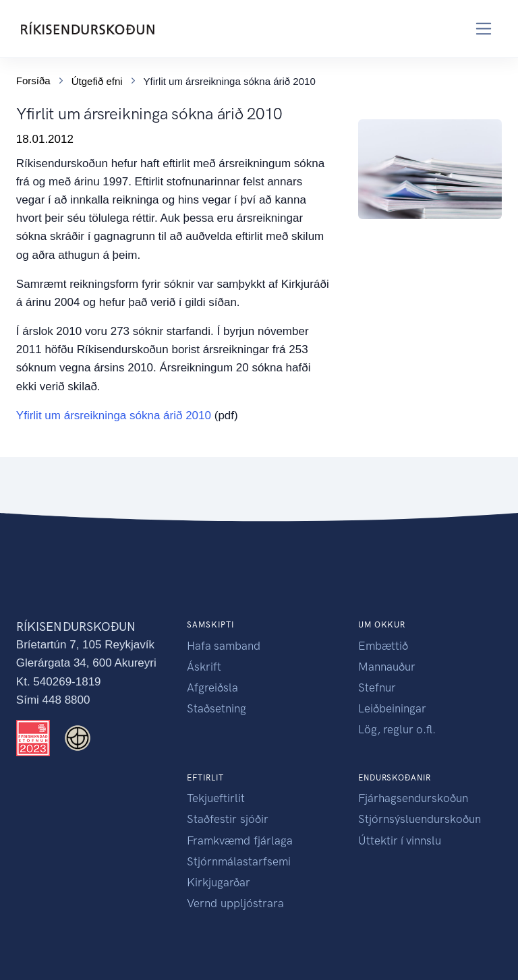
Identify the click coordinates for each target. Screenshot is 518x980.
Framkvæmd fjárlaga (240, 840)
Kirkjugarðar (219, 882)
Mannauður (387, 667)
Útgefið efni (97, 81)
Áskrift (204, 667)
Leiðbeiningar (392, 708)
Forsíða (33, 81)
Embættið (383, 646)
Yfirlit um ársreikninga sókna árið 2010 (114, 416)
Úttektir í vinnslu (400, 840)
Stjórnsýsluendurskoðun (420, 819)
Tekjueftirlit (216, 798)
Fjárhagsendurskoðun (413, 798)
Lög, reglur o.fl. (397, 729)
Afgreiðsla (212, 687)
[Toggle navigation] (484, 29)
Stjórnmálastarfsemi (239, 861)
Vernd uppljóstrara (235, 903)
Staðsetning (217, 708)
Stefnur (377, 687)
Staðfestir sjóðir (228, 819)
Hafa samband (224, 646)
